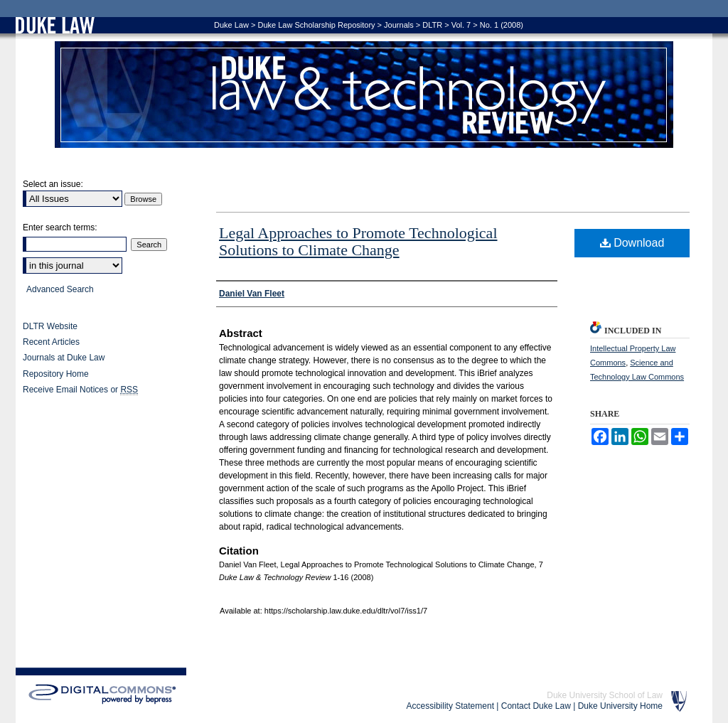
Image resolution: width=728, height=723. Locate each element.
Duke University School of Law (605, 695)
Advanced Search (60, 289)
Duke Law (231, 25)
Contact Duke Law (536, 706)
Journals (399, 25)
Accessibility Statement (450, 706)
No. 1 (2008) (502, 25)
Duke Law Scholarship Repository (316, 25)
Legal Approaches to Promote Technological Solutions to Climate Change (358, 241)
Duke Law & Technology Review (364, 95)
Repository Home (56, 374)
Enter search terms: (60, 227)
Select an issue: (53, 184)
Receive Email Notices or (80, 390)
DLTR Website (50, 326)
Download (632, 243)
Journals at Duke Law (64, 358)
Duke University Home (620, 706)
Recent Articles (51, 342)
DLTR (432, 25)
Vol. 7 (461, 25)
